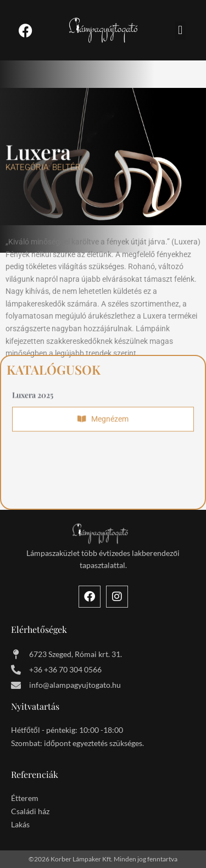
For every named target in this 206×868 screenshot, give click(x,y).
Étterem (25, 798)
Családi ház (30, 811)
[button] (180, 30)
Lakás (20, 824)
